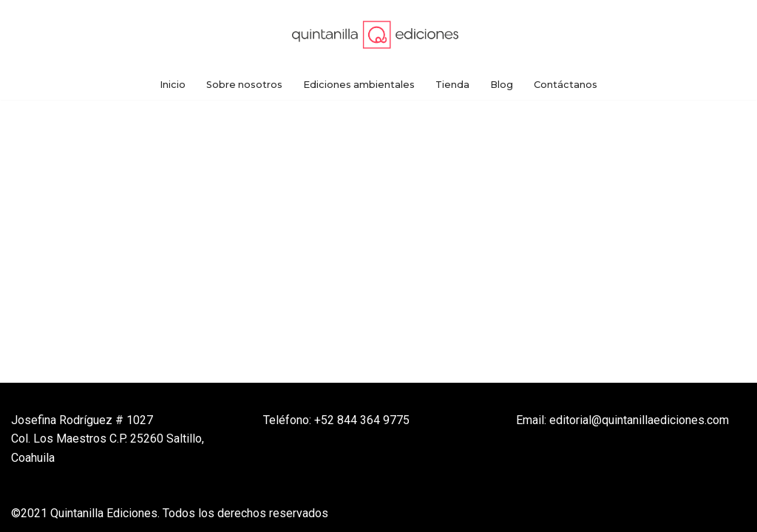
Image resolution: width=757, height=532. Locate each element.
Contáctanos (566, 85)
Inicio (173, 85)
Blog (502, 85)
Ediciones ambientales (359, 85)
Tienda (452, 85)
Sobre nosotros (244, 85)
